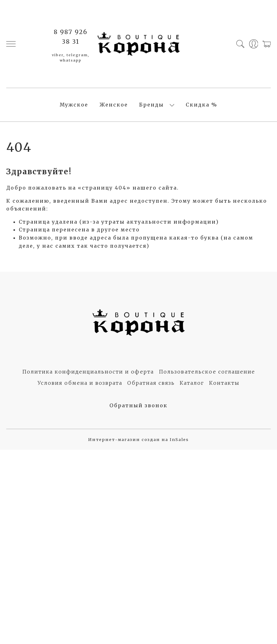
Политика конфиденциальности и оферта (88, 372)
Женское (114, 105)
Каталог (192, 383)
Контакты (224, 383)
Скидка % (201, 105)
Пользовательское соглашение (207, 372)
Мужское (74, 105)
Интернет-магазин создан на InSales (138, 439)
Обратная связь (151, 383)
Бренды (151, 105)
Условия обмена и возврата (80, 383)
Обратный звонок (138, 405)
